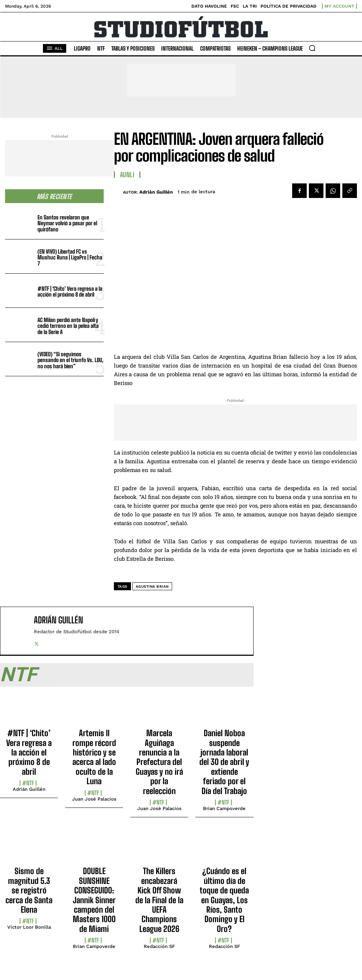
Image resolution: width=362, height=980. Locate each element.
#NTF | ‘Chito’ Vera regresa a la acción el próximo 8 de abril (70, 292)
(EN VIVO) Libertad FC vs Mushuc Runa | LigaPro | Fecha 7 (70, 257)
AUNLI (127, 175)
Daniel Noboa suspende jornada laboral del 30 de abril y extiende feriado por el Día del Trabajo (224, 762)
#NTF (28, 783)
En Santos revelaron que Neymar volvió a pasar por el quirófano (67, 223)
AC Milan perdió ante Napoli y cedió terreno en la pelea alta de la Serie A (68, 326)
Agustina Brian (152, 586)
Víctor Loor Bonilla (29, 927)
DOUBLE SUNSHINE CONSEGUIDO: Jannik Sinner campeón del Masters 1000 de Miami (94, 900)
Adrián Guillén (156, 192)
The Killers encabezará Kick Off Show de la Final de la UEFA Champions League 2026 (159, 900)
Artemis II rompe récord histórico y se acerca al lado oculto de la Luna (94, 757)
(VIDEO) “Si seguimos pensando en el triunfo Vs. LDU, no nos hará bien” (70, 360)
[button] (312, 48)
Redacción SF (159, 946)
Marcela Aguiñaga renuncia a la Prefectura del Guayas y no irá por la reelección (159, 762)
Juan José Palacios (94, 799)
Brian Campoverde (224, 808)
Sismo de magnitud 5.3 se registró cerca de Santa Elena (29, 890)
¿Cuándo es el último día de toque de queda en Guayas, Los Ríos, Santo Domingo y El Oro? (224, 900)
